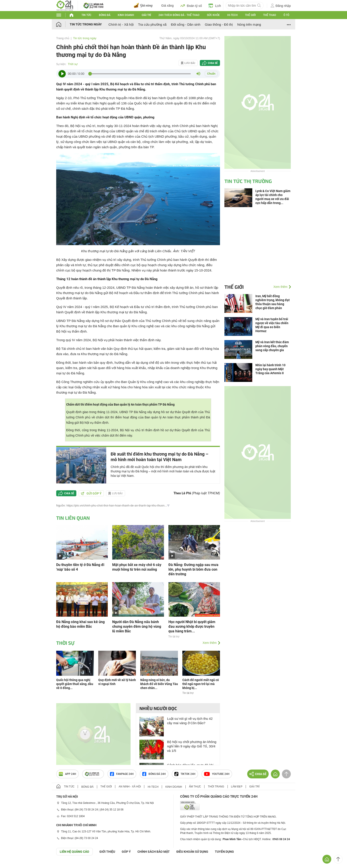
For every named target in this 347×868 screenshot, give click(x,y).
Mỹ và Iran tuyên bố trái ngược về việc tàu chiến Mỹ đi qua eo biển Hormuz (272, 325)
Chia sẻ (213, 63)
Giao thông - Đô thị (219, 24)
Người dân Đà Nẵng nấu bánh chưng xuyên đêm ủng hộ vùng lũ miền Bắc (137, 626)
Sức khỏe (213, 15)
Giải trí (146, 15)
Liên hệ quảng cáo (74, 852)
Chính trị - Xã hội (121, 24)
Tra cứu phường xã (152, 24)
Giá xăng (168, 6)
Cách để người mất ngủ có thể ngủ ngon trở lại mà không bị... (201, 684)
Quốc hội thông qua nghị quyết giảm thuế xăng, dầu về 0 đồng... (75, 684)
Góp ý (126, 852)
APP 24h (67, 774)
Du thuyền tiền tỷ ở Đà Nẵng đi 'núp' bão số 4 (80, 567)
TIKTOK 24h (185, 774)
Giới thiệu (107, 852)
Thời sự (73, 64)
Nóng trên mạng (249, 24)
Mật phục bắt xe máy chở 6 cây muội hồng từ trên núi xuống (137, 567)
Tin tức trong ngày (86, 24)
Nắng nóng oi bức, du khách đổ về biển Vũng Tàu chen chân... (159, 684)
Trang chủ (63, 38)
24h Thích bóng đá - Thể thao (179, 15)
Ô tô (286, 15)
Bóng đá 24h (154, 774)
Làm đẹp (237, 787)
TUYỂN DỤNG (224, 852)
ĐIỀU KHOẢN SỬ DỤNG (192, 852)
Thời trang (216, 787)
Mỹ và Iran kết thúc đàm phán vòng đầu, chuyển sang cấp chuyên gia (272, 346)
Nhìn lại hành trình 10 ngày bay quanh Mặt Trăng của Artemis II (270, 369)
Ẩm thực (195, 787)
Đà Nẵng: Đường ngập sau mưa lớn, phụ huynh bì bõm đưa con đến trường (193, 569)
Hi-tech (232, 15)
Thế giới (250, 15)
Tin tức (86, 15)
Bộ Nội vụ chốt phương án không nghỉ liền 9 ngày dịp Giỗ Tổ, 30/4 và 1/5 (192, 746)
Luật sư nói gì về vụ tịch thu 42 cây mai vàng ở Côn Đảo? (190, 721)
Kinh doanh (126, 15)
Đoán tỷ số (191, 6)
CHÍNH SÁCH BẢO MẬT (154, 852)
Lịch (215, 6)
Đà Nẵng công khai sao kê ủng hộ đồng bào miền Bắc (80, 624)
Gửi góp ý (91, 493)
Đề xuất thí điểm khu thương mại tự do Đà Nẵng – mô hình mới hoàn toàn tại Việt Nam (160, 457)
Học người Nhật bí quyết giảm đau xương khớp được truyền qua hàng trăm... (192, 626)
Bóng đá (105, 15)
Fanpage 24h (122, 774)
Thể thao (270, 15)
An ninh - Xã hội (130, 787)
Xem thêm (210, 643)
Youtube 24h (217, 774)
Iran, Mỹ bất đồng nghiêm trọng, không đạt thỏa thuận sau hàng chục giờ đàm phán (273, 302)
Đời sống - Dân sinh (186, 24)
